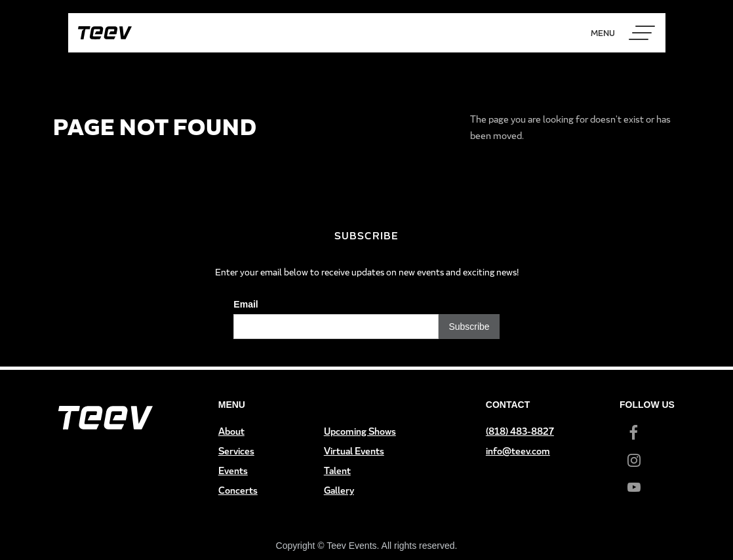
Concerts (238, 490)
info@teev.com (518, 451)
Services (236, 451)
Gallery (339, 490)
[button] (642, 33)
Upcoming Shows (360, 431)
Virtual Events (354, 451)
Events (233, 470)
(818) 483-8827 (520, 431)
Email (246, 304)
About (231, 431)
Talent (337, 470)
